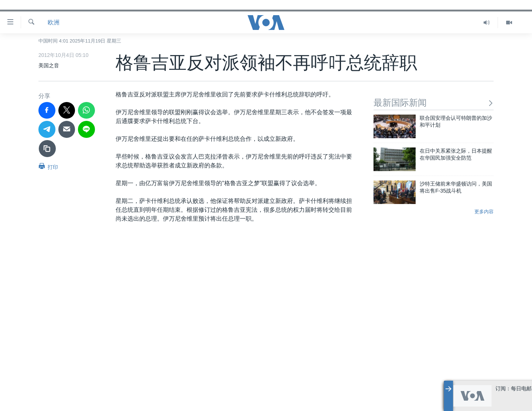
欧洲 (54, 22)
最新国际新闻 (434, 103)
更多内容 (484, 212)
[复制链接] (47, 149)
